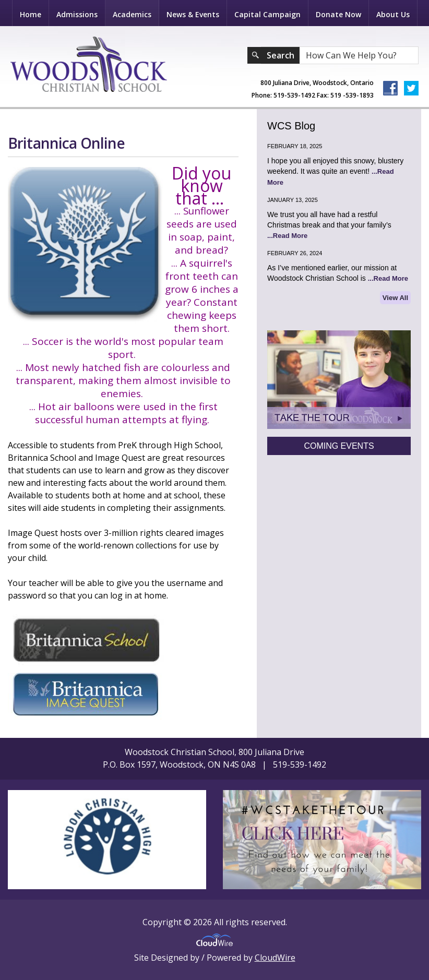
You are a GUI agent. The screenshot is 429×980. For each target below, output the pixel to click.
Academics (132, 14)
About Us (393, 14)
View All (395, 298)
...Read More (287, 236)
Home (31, 14)
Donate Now (338, 14)
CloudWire (275, 958)
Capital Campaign (267, 14)
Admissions (77, 14)
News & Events (193, 14)
